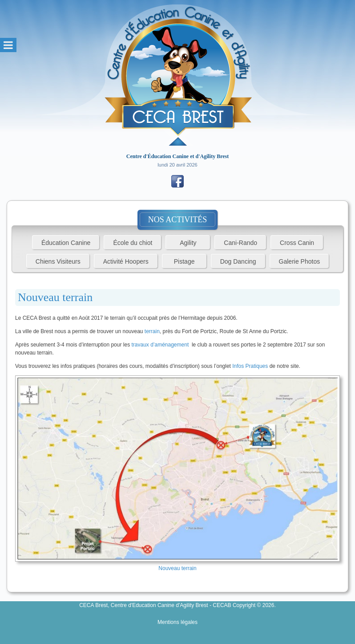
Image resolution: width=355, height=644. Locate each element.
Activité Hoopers (126, 261)
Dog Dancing (238, 261)
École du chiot (133, 243)
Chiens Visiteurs (58, 261)
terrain (152, 331)
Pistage (184, 261)
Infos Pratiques (250, 366)
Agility (188, 243)
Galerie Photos (300, 261)
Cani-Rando (240, 243)
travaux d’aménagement (160, 345)
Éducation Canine (66, 243)
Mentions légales (177, 622)
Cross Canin (297, 243)
